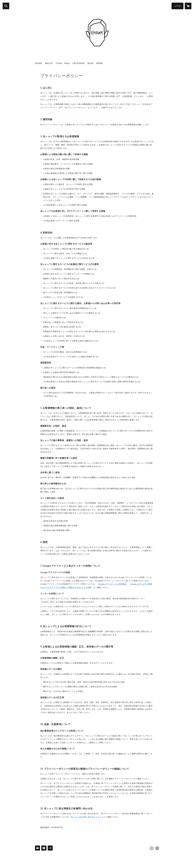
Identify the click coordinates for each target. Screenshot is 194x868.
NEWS (100, 63)
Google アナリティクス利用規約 (112, 584)
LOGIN (177, 6)
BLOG (91, 63)
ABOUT (49, 63)
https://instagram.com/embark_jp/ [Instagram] (152, 848)
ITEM (59, 63)
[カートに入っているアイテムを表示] (188, 6)
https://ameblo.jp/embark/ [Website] (157, 848)
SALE (67, 63)
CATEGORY (79, 63)
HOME (39, 63)
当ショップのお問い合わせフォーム (86, 817)
